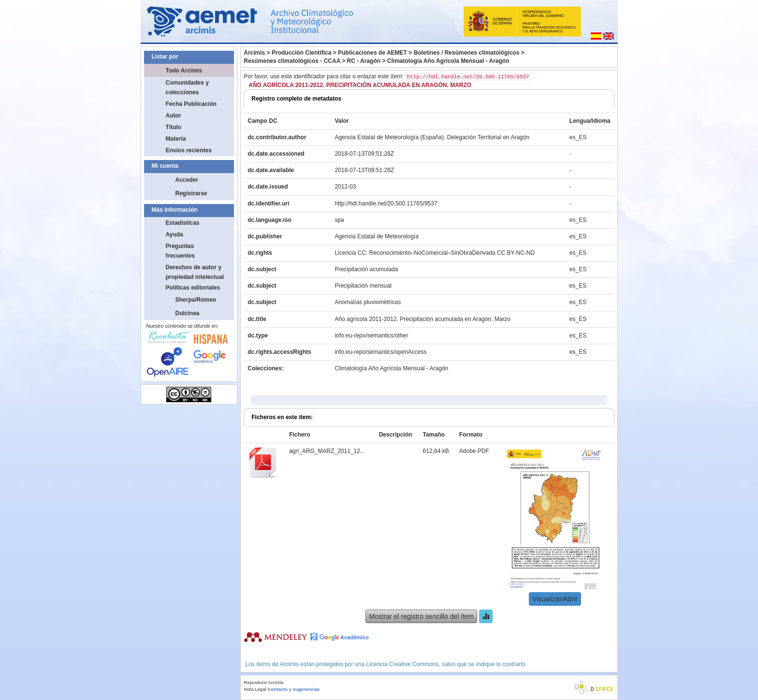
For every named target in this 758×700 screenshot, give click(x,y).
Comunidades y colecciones (187, 87)
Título (174, 127)
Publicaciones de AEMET (372, 53)
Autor (174, 116)
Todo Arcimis (184, 71)
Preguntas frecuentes (181, 251)
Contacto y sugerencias (293, 689)
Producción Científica (301, 53)
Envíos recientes (189, 150)
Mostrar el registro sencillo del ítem (421, 616)
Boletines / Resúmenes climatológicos (467, 53)
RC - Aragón (364, 61)
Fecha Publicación (191, 104)
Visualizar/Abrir (555, 599)
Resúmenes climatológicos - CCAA (292, 61)
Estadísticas (183, 223)
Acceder (187, 180)
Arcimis (254, 53)
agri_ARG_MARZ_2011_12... (327, 451)
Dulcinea (188, 313)
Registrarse (191, 193)
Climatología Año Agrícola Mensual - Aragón (448, 61)
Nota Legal (255, 689)
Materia (176, 139)
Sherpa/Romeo (196, 300)
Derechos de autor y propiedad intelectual (195, 272)
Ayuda (175, 234)
